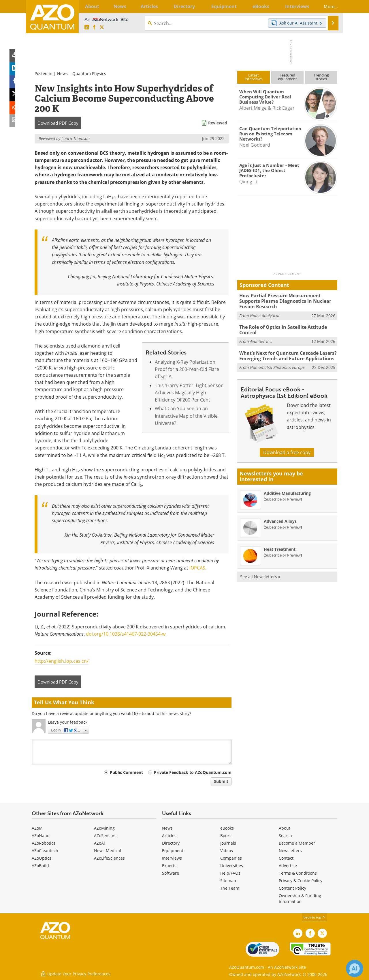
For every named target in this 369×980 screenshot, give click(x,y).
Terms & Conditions (298, 873)
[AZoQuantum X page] (102, 27)
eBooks (227, 828)
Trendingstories (321, 77)
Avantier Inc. (261, 340)
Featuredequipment (287, 77)
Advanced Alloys (280, 519)
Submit (221, 781)
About (285, 828)
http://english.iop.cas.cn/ (62, 661)
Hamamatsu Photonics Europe (277, 366)
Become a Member (297, 843)
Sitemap (228, 881)
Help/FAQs (230, 873)
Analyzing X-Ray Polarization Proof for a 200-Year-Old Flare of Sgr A (187, 369)
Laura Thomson (76, 138)
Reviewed (218, 123)
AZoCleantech (45, 851)
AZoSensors (105, 836)
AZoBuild (40, 866)
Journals (228, 843)
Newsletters (290, 851)
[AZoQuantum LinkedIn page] (87, 27)
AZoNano (41, 836)
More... (328, 6)
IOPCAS (197, 568)
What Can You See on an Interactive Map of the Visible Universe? (186, 416)
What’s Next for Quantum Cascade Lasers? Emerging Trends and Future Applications (285, 354)
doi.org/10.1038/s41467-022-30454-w (126, 634)
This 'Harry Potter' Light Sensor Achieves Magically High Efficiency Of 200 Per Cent (189, 393)
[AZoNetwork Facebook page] (94, 27)
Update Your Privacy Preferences (75, 973)
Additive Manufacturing (287, 491)
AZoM (37, 828)
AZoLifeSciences (109, 858)
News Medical (108, 851)
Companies (231, 858)
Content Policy (292, 888)
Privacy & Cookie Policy (301, 881)
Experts (169, 866)
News (62, 73)
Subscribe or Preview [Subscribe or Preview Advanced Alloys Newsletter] (283, 525)
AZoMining (104, 828)
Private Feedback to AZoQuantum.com (193, 772)
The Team (230, 888)
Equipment (173, 851)
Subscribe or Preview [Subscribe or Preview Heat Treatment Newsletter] (283, 553)
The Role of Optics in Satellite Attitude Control (282, 329)
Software (171, 873)
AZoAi (99, 843)
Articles (169, 836)
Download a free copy (287, 451)
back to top (315, 917)
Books (226, 836)
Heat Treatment (280, 547)
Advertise (288, 866)
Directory (171, 843)
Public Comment (126, 772)
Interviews (172, 858)
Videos (227, 851)
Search (285, 836)
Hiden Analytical (265, 315)
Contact (286, 858)
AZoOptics (42, 858)
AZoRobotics (44, 843)
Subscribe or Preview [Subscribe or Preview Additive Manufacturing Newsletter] (283, 497)
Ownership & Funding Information (300, 898)
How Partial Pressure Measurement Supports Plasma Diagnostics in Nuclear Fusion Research (288, 301)
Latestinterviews (254, 77)
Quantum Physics (89, 73)
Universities (232, 866)
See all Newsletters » (260, 575)
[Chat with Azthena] (355, 968)
